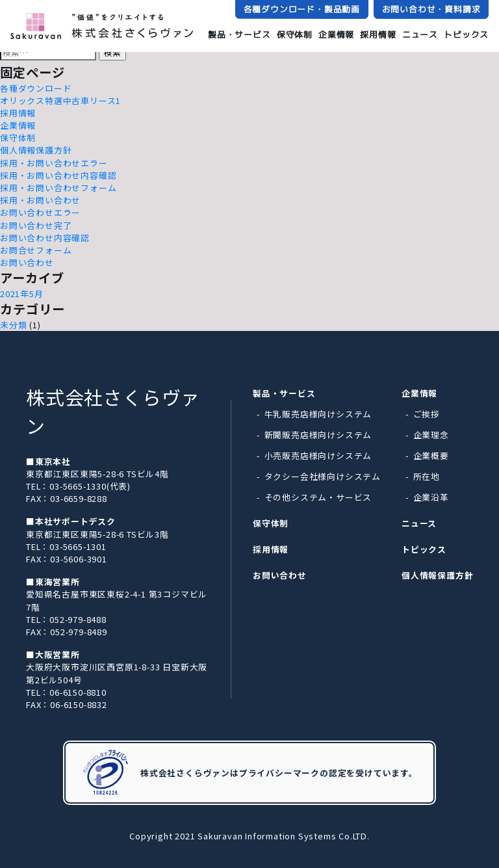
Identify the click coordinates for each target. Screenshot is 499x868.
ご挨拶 (427, 414)
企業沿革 (431, 497)
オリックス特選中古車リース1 (60, 100)
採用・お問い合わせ (40, 200)
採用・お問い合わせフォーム (58, 188)
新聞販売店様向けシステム (318, 435)
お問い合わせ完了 (36, 225)
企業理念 (431, 435)
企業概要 (431, 455)
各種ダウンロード (36, 88)
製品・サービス (239, 34)
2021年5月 (22, 294)
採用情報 (378, 34)
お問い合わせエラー (40, 212)
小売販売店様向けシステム (318, 455)
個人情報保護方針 (36, 150)
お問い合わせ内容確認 (45, 238)
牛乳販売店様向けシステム (318, 414)
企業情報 (336, 34)
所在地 (427, 476)
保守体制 (295, 34)
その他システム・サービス (318, 497)
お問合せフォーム (36, 250)
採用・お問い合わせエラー (54, 163)
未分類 (13, 325)
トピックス (466, 35)
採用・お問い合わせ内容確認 (58, 175)
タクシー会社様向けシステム (323, 476)
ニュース (420, 34)
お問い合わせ (27, 262)
